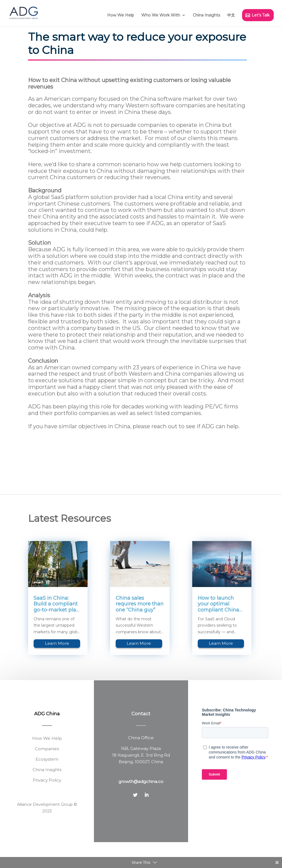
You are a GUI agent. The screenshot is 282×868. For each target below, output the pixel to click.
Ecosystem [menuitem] (47, 785)
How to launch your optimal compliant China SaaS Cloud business (218, 630)
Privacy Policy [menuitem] (47, 806)
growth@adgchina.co (141, 807)
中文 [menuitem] (231, 15)
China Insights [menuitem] (206, 15)
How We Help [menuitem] (121, 15)
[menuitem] (163, 18)
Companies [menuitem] (47, 775)
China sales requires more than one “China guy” (140, 630)
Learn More (57, 669)
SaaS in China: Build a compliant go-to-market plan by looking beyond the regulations (57, 630)
